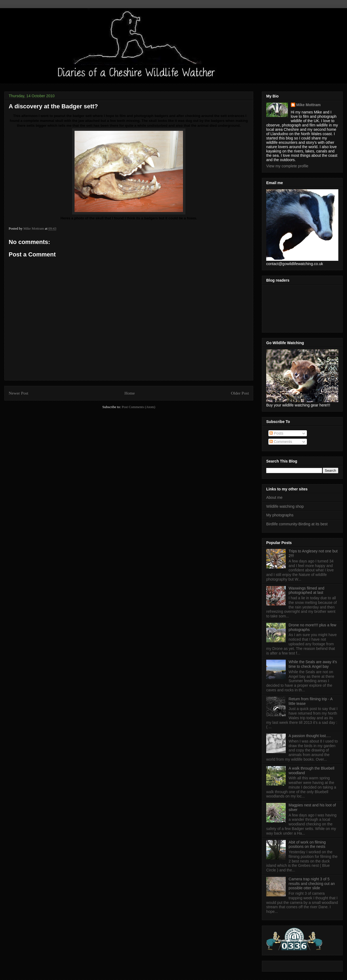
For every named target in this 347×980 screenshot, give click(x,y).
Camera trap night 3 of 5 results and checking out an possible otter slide (312, 884)
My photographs (280, 515)
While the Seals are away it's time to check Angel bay (313, 664)
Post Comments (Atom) (139, 407)
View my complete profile (287, 166)
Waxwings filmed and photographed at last (307, 590)
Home (130, 393)
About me (274, 497)
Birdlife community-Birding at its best (297, 524)
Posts (276, 433)
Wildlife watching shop (285, 506)
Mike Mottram (309, 105)
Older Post (240, 393)
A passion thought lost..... (310, 736)
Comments (281, 442)
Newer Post (18, 393)
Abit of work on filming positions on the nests (307, 844)
